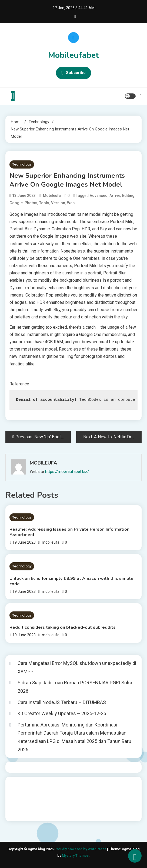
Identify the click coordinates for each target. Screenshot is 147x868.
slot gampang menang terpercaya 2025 (102, 792)
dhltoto (16, 784)
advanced (99, 196)
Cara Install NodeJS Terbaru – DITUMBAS (62, 702)
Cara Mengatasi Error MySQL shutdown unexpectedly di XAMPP (77, 667)
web (71, 203)
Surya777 (18, 813)
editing (128, 196)
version (58, 203)
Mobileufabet (73, 55)
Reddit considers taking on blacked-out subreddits (63, 627)
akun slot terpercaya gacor (99, 784)
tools (44, 203)
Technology (22, 164)
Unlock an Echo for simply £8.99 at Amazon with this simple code (71, 581)
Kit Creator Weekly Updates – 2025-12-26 (62, 713)
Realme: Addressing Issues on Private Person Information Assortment (69, 532)
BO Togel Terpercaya (55, 784)
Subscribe (73, 73)
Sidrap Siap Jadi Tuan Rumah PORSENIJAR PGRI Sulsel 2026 (76, 687)
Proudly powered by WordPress (81, 849)
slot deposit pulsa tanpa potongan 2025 (45, 799)
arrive (115, 196)
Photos (31, 203)
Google (16, 203)
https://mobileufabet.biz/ (67, 472)
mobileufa (52, 196)
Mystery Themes (75, 855)
